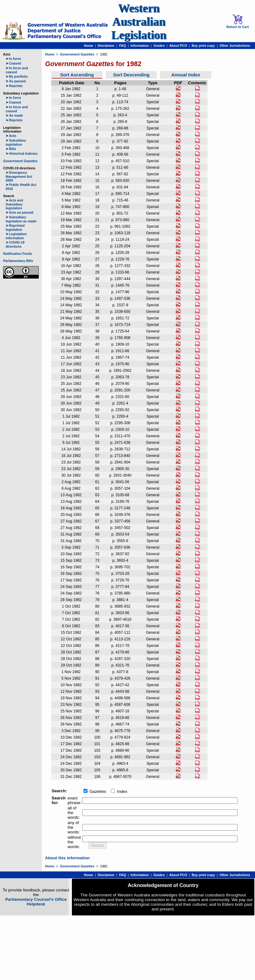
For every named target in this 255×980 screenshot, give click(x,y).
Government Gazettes (20, 161)
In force (13, 59)
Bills (11, 149)
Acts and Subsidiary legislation (14, 204)
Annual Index (186, 75)
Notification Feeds (17, 254)
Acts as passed (20, 212)
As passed (16, 81)
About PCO (178, 46)
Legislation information (16, 236)
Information (140, 46)
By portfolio (17, 76)
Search (97, 845)
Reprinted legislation (15, 228)
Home (88, 46)
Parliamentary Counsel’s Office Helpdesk (36, 902)
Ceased (13, 63)
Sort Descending (131, 75)
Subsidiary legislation (16, 142)
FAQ (122, 46)
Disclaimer (106, 46)
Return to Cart (237, 22)
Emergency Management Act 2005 (19, 176)
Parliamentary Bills (18, 261)
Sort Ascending (77, 75)
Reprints (14, 86)
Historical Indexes (22, 153)
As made (14, 115)
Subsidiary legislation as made (21, 219)
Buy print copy (203, 46)
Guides (159, 46)
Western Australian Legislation (139, 22)
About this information (67, 858)
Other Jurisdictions (235, 46)
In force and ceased (17, 70)
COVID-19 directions (15, 244)
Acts (11, 136)
